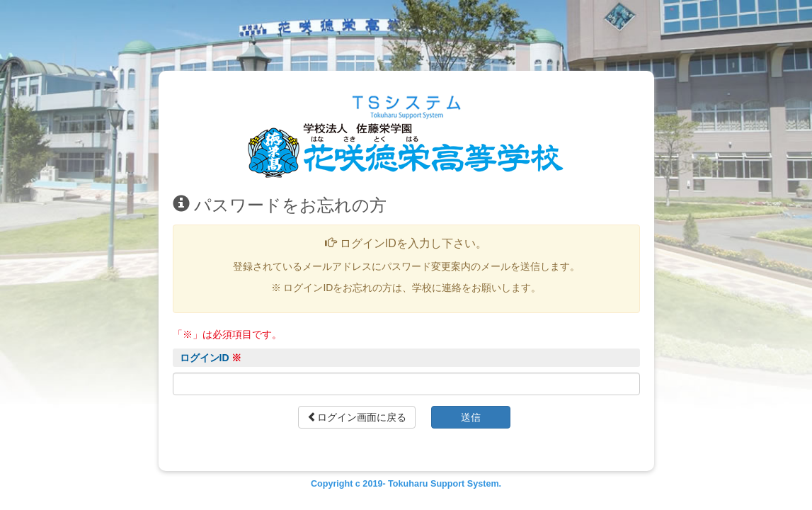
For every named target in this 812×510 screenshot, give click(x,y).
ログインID (211, 358)
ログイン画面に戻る (357, 417)
